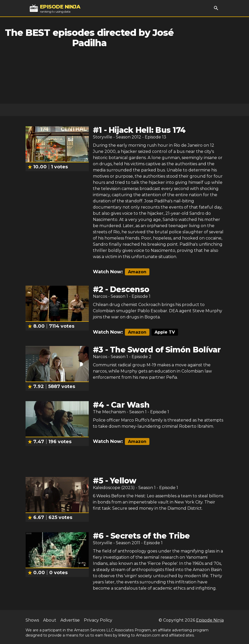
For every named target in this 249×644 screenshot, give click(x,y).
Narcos (100, 296)
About (50, 620)
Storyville (103, 137)
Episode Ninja (210, 620)
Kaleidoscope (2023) (114, 488)
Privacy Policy (98, 620)
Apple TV (165, 332)
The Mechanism (109, 412)
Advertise (70, 620)
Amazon (137, 272)
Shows (32, 620)
